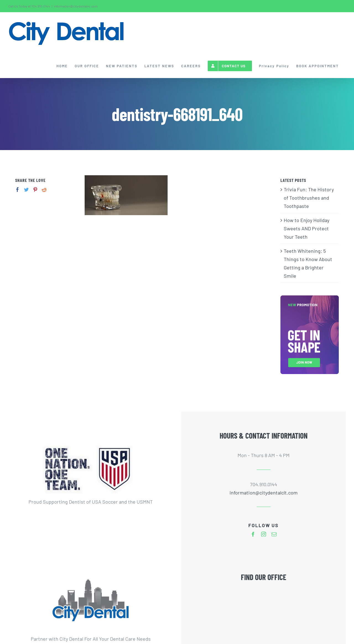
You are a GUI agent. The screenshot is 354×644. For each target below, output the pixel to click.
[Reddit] (44, 190)
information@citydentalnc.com (76, 6)
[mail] (274, 534)
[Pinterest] (35, 190)
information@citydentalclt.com (264, 493)
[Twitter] (26, 190)
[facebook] (253, 534)
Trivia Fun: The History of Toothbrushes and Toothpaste (309, 198)
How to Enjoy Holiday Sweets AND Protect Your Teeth (307, 228)
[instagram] (264, 534)
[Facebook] (18, 190)
